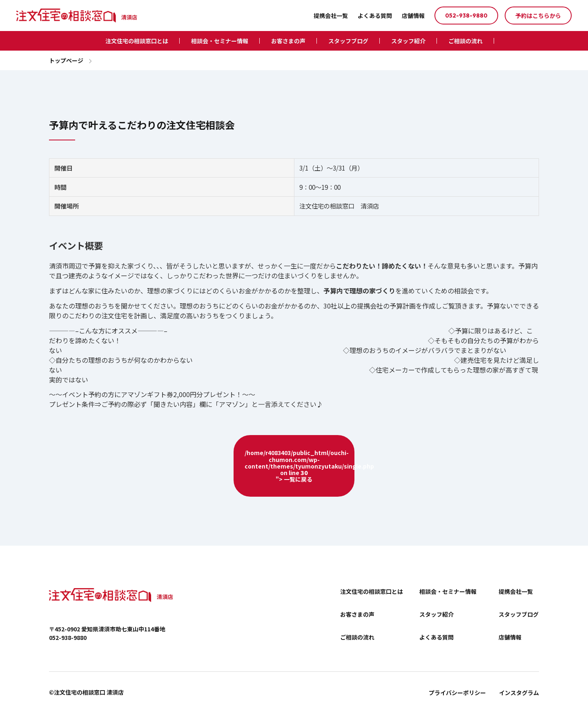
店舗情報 (413, 16)
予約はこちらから (538, 16)
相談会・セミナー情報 (220, 41)
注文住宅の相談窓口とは (137, 41)
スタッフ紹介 (408, 41)
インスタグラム (519, 693)
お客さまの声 (288, 41)
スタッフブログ (348, 41)
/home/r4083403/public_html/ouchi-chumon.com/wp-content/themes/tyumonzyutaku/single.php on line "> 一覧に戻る (300, 466)
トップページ (66, 60)
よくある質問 (375, 16)
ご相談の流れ (465, 41)
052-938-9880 (466, 16)
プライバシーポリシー (457, 693)
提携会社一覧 (331, 16)
